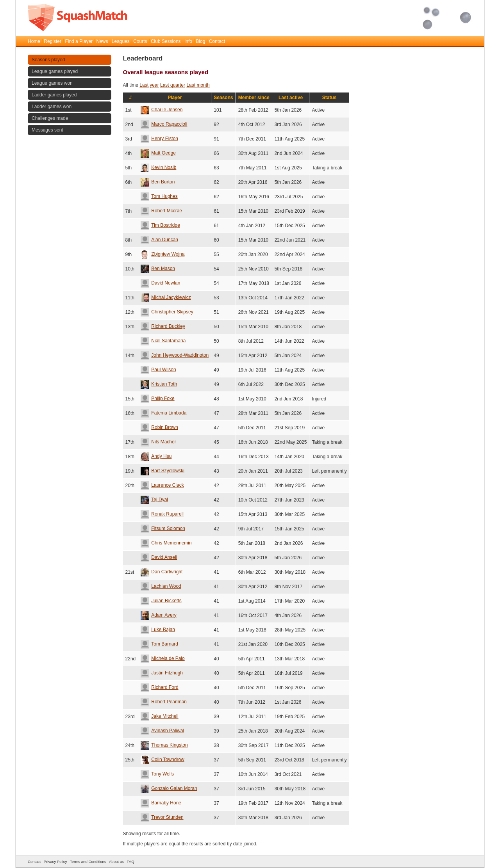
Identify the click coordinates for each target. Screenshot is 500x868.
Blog (200, 41)
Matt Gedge (158, 153)
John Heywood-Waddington (175, 355)
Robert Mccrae (161, 211)
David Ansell (159, 557)
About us (116, 862)
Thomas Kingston (164, 745)
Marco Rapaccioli (164, 124)
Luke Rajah (158, 630)
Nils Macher (158, 442)
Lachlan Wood (161, 586)
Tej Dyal (154, 500)
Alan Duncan (159, 240)
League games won (52, 83)
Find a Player (79, 41)
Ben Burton (158, 182)
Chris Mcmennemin (166, 543)
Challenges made (50, 118)
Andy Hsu (156, 456)
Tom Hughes (159, 196)
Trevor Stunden (162, 817)
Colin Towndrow (162, 759)
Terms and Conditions (88, 862)
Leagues (121, 41)
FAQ (130, 862)
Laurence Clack (162, 485)
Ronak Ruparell (162, 514)
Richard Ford (159, 687)
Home (34, 41)
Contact (217, 41)
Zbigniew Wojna (162, 254)
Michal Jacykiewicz (166, 297)
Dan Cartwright (162, 572)
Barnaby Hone (161, 803)
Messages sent (47, 130)
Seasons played (48, 60)
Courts (140, 41)
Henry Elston (159, 139)
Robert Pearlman (164, 702)
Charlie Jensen (162, 110)
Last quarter (173, 85)
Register (53, 41)
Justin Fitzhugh (162, 673)
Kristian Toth (159, 384)
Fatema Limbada (163, 413)
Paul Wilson (158, 370)
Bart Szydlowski (162, 471)
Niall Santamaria (163, 341)
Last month (198, 85)
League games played (55, 71)
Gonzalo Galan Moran (169, 788)
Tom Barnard (159, 644)
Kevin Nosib (158, 167)
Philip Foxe (157, 398)
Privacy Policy (55, 862)
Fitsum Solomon (163, 528)
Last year (149, 85)
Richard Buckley (163, 326)
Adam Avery (158, 615)
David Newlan (160, 283)
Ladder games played (54, 95)
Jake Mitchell (159, 716)
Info (188, 41)
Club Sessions (166, 41)
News (102, 41)
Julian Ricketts (161, 601)
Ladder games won (52, 107)
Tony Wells (157, 774)
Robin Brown (159, 427)
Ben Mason (158, 269)
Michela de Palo (162, 658)
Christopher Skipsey (167, 312)
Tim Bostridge (160, 225)
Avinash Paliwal (162, 731)
